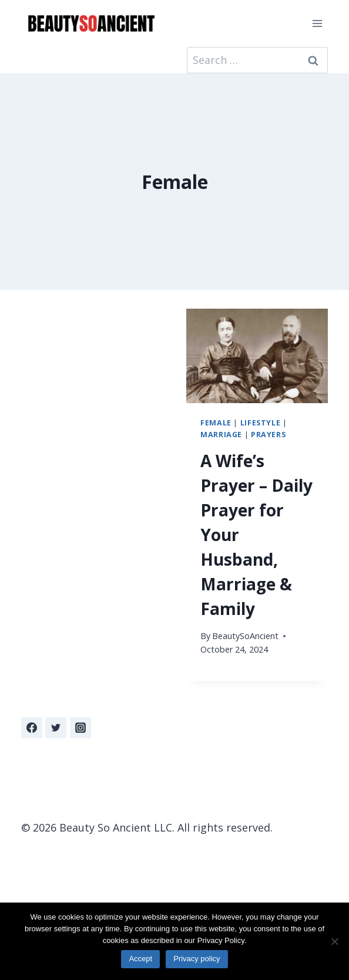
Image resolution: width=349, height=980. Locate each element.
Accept (140, 959)
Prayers (268, 435)
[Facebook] (32, 728)
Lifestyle (261, 423)
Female (216, 423)
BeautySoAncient (245, 636)
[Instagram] (80, 728)
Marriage (221, 435)
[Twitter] (56, 728)
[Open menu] (317, 23)
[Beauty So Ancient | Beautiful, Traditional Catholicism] (91, 24)
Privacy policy (197, 959)
